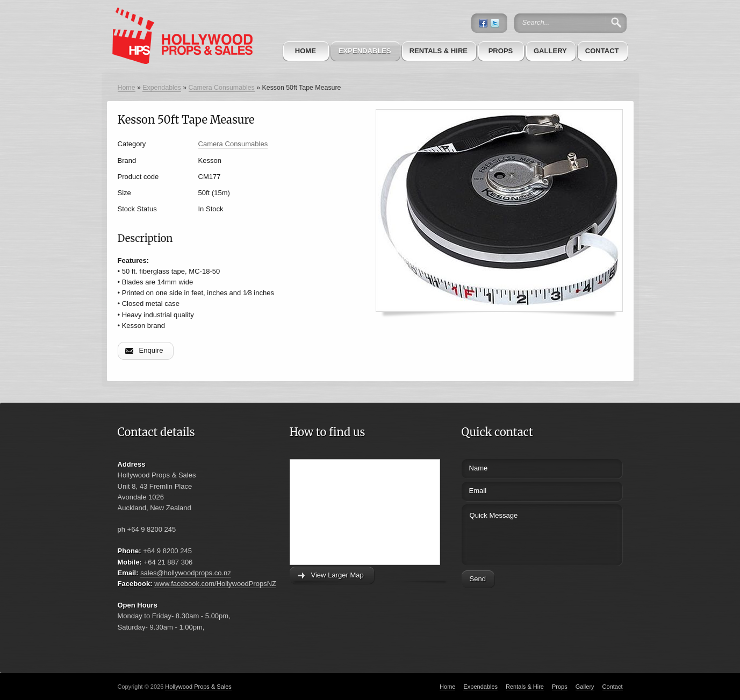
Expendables (365, 51)
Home (306, 51)
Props (501, 51)
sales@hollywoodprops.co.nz (186, 573)
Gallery (550, 51)
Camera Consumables (222, 88)
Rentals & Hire (439, 51)
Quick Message (522, 534)
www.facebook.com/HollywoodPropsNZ (215, 584)
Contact (602, 51)
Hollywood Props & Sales (198, 687)
